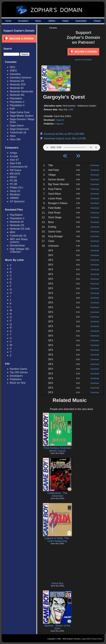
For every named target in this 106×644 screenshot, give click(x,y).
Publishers (16, 379)
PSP (12, 109)
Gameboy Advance (21, 78)
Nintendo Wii (17, 95)
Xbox (13, 136)
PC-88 (13, 181)
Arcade (14, 156)
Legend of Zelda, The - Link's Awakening (57, 540)
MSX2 (13, 177)
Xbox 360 (15, 139)
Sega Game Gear (20, 112)
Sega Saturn (17, 126)
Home (8, 21)
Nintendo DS (17, 81)
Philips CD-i (16, 188)
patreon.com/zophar (83, 60)
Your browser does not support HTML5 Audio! (72, 147)
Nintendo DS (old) (20, 229)
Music (38, 21)
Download (95, 165)
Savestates (81, 21)
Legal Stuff (86, 639)
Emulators (23, 21)
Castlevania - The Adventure (57, 494)
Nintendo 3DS (18, 85)
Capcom (60, 120)
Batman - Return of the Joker (57, 627)
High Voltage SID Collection (19, 250)
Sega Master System (22, 116)
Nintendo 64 (17, 88)
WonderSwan (17, 245)
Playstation (16, 98)
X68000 (14, 198)
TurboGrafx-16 (18, 132)
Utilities (52, 21)
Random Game (18, 369)
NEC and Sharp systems (19, 241)
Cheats (97, 21)
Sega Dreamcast (19, 129)
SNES (13, 71)
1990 (71, 110)
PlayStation (16, 215)
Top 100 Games (19, 372)
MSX (13, 232)
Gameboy (15, 74)
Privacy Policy (97, 639)
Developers (16, 376)
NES (12, 67)
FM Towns (16, 170)
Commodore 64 (19, 167)
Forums (53, 28)
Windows (15, 194)
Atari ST (14, 160)
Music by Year (18, 383)
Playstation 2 (17, 102)
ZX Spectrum (17, 201)
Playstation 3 (17, 105)
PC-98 (13, 184)
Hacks (66, 21)
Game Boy (57, 583)
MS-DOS (15, 174)
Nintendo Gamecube (21, 91)
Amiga (13, 153)
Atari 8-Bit (15, 163)
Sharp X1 (15, 191)
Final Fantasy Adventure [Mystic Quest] (57, 449)
